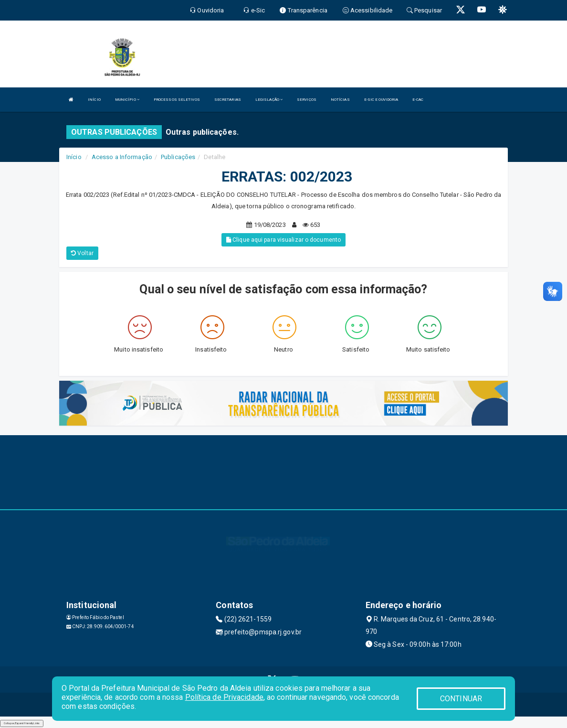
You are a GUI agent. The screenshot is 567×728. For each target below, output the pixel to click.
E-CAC (418, 100)
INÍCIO (94, 100)
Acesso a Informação (122, 157)
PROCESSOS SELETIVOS (177, 100)
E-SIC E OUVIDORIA (381, 100)
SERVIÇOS (307, 100)
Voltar (82, 253)
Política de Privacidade (224, 697)
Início (74, 157)
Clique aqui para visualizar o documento (283, 240)
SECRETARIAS (228, 100)
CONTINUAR (461, 699)
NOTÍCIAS (340, 100)
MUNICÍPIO (127, 100)
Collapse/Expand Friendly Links (22, 723)
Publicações (178, 157)
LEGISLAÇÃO (269, 100)
